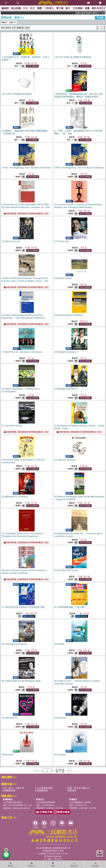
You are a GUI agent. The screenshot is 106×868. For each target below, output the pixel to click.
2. (73, 57)
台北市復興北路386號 (12, 802)
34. (59, 644)
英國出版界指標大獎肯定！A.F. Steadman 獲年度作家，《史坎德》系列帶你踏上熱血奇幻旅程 (95, 13)
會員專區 (95, 865)
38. (60, 718)
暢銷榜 (5, 8)
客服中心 (32, 865)
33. (14, 644)
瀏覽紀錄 (74, 865)
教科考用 (97, 8)
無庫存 (18, 177)
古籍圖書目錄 (9, 790)
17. (22, 352)
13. (26, 281)
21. (12, 426)
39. (7, 755)
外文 (32, 8)
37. (9, 718)
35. (21, 681)
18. (66, 352)
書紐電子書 (18, 584)
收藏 (53, 865)
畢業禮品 (72, 790)
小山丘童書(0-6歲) (44, 788)
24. (65, 460)
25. (15, 497)
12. (62, 241)
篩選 (100, 18)
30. (66, 570)
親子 (68, 8)
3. (17, 94)
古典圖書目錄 (41, 790)
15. (24, 318)
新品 (16, 8)
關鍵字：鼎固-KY (9, 22)
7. (26, 168)
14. (63, 278)
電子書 (60, 8)
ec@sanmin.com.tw (21, 808)
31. (23, 607)
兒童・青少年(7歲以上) (79, 788)
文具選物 (78, 8)
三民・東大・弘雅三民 (13, 788)
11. (11, 241)
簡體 (39, 8)
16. (68, 315)
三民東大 (49, 8)
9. (27, 207)
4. (79, 97)
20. (66, 389)
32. (69, 607)
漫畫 (87, 8)
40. (60, 755)
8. (79, 168)
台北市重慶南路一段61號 (80, 802)
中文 (25, 8)
